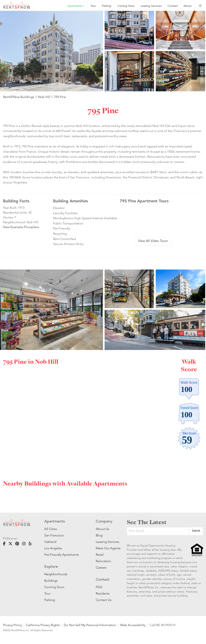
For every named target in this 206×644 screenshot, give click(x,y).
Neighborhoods (56, 574)
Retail (100, 555)
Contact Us (104, 600)
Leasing (151, 6)
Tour (93, 6)
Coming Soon (126, 6)
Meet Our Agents (105, 548)
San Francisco (54, 535)
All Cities (51, 529)
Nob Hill (44, 97)
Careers (101, 567)
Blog (99, 535)
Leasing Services (105, 542)
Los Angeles (53, 548)
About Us (102, 529)
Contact (173, 6)
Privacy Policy (12, 625)
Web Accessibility (133, 625)
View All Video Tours (153, 241)
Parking (107, 6)
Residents (103, 593)
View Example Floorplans (21, 227)
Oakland (50, 542)
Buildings (51, 581)
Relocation (103, 561)
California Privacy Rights (43, 625)
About (187, 6)
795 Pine (60, 97)
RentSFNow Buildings (19, 97)
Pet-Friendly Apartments (62, 555)
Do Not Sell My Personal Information (90, 625)
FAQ (99, 587)
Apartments (76, 6)
